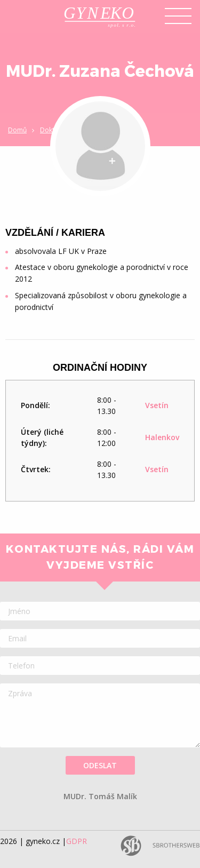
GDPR (77, 841)
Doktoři (51, 130)
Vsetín (157, 405)
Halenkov (162, 437)
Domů (17, 130)
